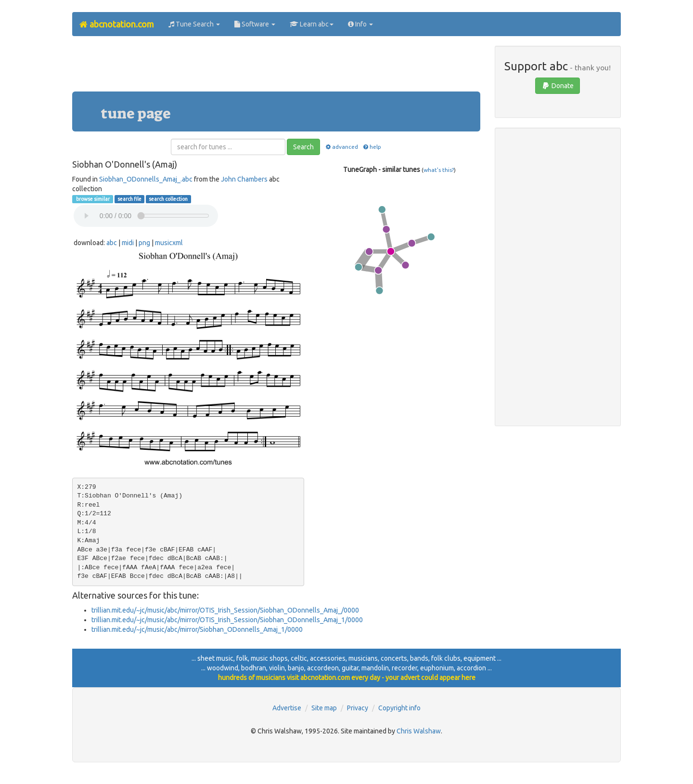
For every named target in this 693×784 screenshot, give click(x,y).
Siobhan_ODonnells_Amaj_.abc (146, 179)
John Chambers (244, 179)
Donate (558, 86)
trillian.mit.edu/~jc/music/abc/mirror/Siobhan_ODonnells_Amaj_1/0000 (197, 629)
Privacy (358, 708)
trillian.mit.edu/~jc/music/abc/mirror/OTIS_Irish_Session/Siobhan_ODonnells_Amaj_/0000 (225, 610)
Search (303, 147)
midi (128, 243)
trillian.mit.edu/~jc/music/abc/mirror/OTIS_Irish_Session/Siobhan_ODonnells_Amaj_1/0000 (227, 620)
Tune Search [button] (194, 24)
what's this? (439, 170)
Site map (324, 708)
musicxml (169, 243)
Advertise (287, 708)
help (372, 147)
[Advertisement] (276, 67)
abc (112, 243)
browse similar (92, 199)
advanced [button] (341, 147)
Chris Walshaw (419, 731)
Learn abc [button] (312, 24)
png (144, 243)
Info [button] (360, 24)
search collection (168, 199)
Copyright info (399, 708)
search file (129, 199)
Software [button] (255, 24)
